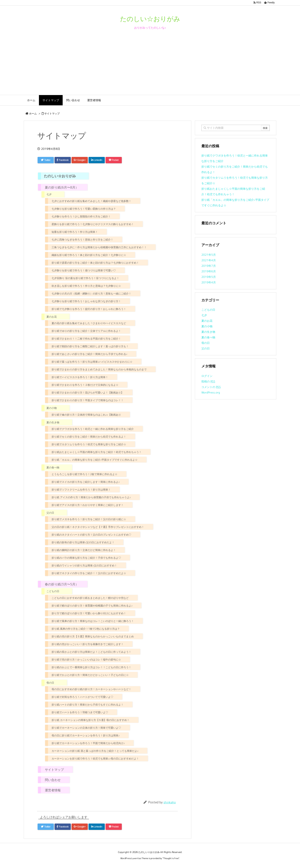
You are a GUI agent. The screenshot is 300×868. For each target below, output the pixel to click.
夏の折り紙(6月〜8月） (62, 187)
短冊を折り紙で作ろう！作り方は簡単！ (75, 232)
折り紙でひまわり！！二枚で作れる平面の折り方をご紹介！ (86, 339)
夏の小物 (52, 408)
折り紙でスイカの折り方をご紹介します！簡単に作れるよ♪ (86, 482)
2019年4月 (209, 282)
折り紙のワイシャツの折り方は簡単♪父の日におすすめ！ (84, 565)
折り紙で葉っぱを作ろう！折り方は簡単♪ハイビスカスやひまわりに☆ (92, 362)
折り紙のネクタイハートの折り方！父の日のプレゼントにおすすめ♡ (91, 535)
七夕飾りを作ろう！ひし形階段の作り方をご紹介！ (81, 216)
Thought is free (171, 858)
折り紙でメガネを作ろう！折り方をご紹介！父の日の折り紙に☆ (89, 519)
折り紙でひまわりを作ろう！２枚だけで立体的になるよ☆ (85, 385)
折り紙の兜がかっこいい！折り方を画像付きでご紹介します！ (88, 644)
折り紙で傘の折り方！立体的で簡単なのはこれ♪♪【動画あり (86, 415)
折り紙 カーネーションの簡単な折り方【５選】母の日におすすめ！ (91, 720)
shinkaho (170, 802)
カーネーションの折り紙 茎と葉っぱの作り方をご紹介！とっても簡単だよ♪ (95, 751)
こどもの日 (53, 591)
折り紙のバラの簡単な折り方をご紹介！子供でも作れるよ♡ (86, 558)
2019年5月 (209, 277)
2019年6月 (209, 271)
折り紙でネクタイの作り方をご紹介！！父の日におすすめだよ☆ (89, 573)
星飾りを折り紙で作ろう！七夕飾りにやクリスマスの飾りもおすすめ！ (93, 224)
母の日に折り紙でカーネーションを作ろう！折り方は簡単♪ (86, 735)
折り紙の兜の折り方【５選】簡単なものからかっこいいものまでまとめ (93, 636)
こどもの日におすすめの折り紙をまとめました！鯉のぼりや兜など (90, 598)
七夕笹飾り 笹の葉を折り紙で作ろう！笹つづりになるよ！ (85, 278)
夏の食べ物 (53, 467)
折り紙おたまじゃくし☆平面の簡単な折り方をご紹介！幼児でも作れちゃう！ (97, 452)
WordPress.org (211, 392)
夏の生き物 (53, 422)
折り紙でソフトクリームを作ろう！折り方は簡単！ (81, 490)
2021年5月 (209, 255)
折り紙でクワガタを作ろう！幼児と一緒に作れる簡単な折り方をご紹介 (93, 429)
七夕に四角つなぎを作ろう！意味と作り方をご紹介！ (82, 240)
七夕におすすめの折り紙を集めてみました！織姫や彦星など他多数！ (91, 201)
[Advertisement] (150, 65)
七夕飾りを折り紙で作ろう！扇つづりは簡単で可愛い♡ (84, 270)
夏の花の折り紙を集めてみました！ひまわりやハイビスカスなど (89, 323)
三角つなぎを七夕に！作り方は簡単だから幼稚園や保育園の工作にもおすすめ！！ (99, 247)
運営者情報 (53, 790)
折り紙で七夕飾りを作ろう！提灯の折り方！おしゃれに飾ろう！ (89, 309)
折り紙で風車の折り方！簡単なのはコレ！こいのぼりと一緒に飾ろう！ (93, 621)
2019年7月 (209, 266)
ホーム (33, 113)
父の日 (50, 513)
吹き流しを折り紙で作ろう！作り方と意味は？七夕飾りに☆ (86, 286)
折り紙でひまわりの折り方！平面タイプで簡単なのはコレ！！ (88, 400)
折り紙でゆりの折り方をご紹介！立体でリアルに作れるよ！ (86, 331)
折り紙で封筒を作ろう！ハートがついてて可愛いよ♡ (82, 697)
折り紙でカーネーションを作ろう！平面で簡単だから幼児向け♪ (88, 743)
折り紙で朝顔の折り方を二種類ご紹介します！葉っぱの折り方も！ (90, 346)
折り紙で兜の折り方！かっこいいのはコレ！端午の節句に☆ (86, 659)
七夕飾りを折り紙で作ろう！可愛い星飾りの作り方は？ (84, 209)
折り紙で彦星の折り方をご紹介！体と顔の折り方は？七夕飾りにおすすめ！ (95, 263)
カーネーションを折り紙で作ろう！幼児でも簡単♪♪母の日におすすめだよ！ (95, 759)
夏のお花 (52, 317)
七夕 (49, 194)
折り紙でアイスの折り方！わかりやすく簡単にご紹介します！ (88, 505)
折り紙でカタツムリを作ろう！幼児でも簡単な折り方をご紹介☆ (89, 444)
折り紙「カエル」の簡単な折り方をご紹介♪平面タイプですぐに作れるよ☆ (95, 460)
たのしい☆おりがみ (60, 176)
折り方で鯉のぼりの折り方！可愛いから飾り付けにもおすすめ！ (89, 613)
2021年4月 (209, 260)
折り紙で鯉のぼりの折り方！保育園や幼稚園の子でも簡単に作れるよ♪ (92, 606)
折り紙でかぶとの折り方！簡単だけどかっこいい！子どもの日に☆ (90, 675)
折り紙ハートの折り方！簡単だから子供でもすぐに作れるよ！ (88, 705)
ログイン (207, 376)
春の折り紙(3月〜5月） (62, 584)
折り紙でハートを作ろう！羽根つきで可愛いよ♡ (80, 712)
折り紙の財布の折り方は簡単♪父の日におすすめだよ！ (83, 542)
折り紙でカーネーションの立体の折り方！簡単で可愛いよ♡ (86, 728)
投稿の (208, 381)
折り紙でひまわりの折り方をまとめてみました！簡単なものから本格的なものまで (99, 369)
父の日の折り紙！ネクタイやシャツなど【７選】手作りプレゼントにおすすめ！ (98, 527)
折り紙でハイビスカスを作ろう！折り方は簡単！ (80, 377)
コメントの (211, 387)
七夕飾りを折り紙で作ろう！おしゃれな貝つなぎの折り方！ (86, 301)
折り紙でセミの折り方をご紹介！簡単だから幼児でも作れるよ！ (89, 437)
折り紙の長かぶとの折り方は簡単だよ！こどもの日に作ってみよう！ (91, 652)
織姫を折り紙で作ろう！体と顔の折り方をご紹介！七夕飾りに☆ (89, 255)
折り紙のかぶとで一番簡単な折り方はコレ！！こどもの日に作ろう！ (91, 667)
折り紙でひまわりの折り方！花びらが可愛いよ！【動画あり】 (88, 392)
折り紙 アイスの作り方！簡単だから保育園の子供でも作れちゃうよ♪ (91, 497)
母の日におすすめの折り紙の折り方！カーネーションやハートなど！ (91, 689)
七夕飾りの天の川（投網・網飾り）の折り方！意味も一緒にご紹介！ (91, 293)
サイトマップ (52, 113)
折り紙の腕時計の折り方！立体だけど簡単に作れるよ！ (84, 550)
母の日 (50, 683)
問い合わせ (53, 780)
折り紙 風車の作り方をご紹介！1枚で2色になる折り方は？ (86, 629)
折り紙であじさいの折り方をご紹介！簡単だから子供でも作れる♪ (89, 354)
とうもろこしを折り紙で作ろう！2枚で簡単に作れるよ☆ (84, 474)
